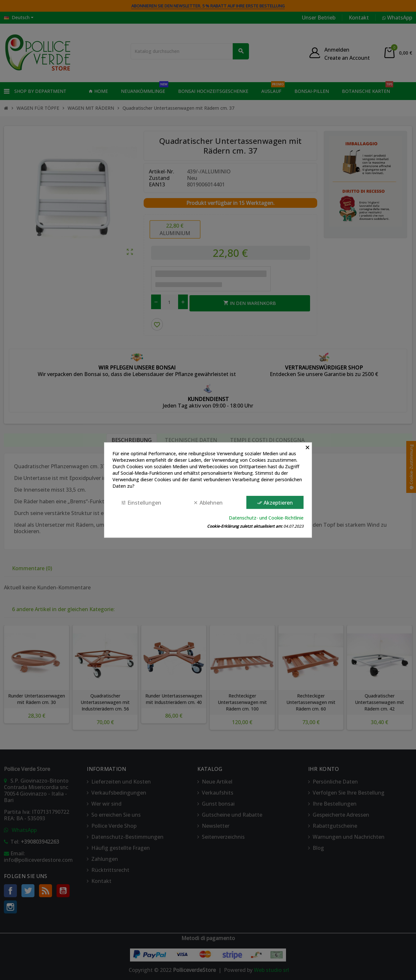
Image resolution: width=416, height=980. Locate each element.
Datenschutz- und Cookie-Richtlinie (266, 518)
